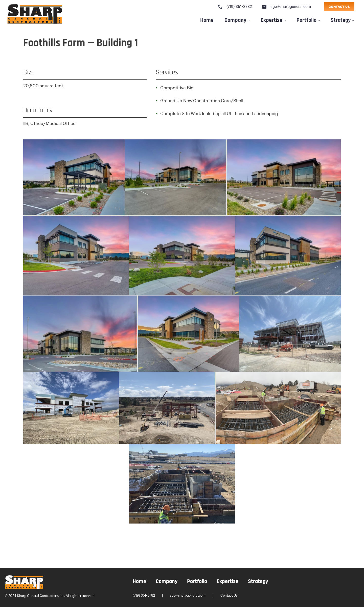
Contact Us (229, 595)
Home (207, 19)
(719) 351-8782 (235, 7)
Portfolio (306, 19)
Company (235, 19)
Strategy (341, 19)
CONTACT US (339, 7)
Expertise (271, 19)
